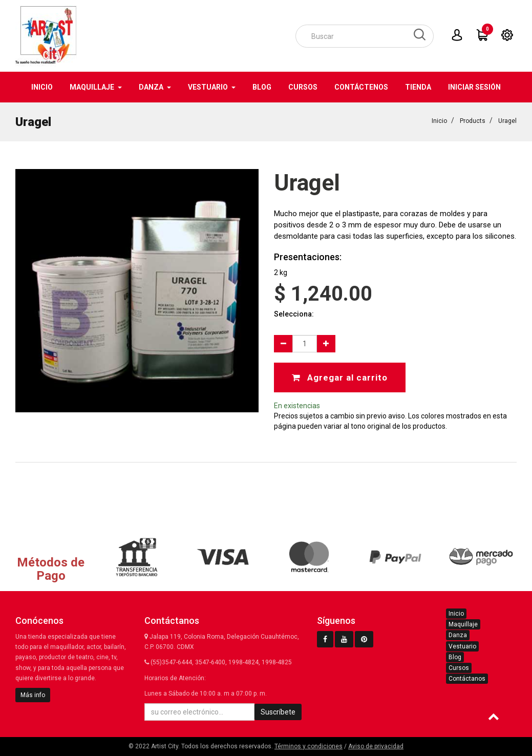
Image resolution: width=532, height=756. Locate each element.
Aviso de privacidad (376, 746)
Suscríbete (278, 712)
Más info (33, 695)
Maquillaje (463, 624)
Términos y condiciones (308, 746)
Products (473, 121)
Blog (455, 657)
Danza (458, 635)
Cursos (459, 668)
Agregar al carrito (340, 377)
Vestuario (462, 646)
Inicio (439, 121)
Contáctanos (467, 679)
